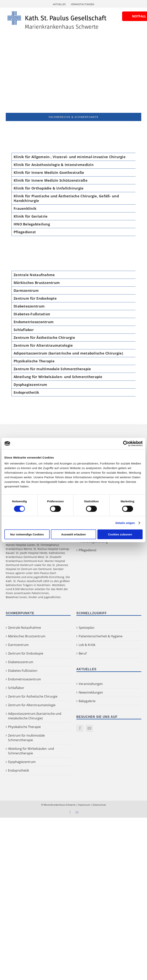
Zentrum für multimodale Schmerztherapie (26, 738)
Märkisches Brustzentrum (27, 636)
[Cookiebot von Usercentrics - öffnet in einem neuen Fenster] (126, 443)
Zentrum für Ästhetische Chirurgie (33, 696)
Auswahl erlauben (73, 534)
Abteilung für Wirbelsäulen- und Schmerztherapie (31, 751)
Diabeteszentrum (21, 662)
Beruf (83, 653)
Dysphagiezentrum (22, 762)
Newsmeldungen (91, 692)
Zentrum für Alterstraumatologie (32, 705)
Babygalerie (87, 701)
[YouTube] (89, 728)
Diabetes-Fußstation (23, 671)
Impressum (84, 805)
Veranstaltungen (91, 684)
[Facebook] (80, 728)
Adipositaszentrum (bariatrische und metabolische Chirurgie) (35, 716)
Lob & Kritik (87, 645)
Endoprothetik (18, 770)
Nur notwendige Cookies (27, 534)
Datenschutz (99, 805)
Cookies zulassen (120, 534)
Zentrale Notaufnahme (24, 628)
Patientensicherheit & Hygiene (101, 636)
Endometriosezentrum (24, 679)
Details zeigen (125, 523)
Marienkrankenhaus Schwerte (60, 805)
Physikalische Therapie (24, 727)
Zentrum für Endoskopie (26, 653)
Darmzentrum (18, 645)
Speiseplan (87, 628)
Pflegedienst (88, 550)
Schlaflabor (16, 688)
